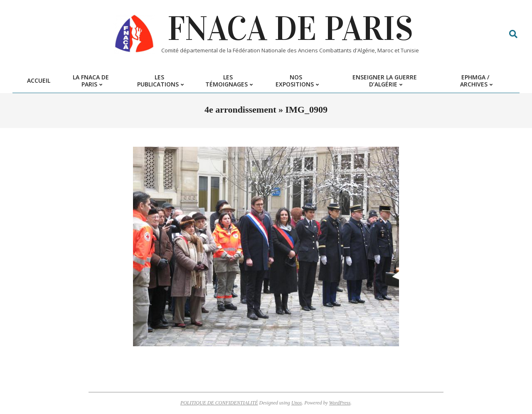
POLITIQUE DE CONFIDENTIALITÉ (219, 403)
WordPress (340, 403)
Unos (297, 403)
